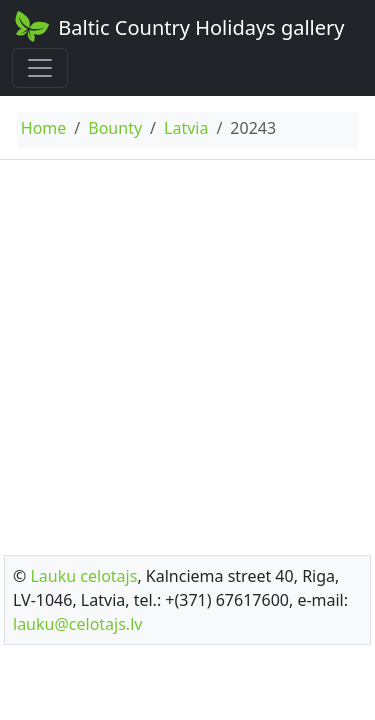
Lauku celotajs (83, 576)
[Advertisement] (187, 351)
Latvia (186, 128)
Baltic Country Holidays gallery (178, 26)
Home (44, 128)
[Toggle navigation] (40, 68)
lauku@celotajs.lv (77, 624)
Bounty (115, 128)
